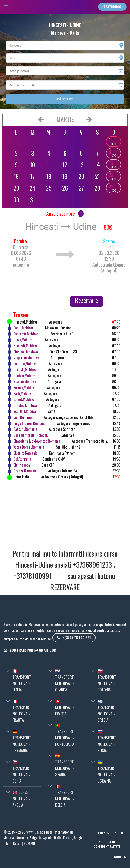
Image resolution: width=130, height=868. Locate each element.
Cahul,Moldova (23, 328)
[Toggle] (8, 671)
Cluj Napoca (22, 465)
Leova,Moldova (23, 340)
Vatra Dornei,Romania (29, 447)
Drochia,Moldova (25, 405)
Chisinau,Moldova (26, 352)
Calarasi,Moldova (25, 364)
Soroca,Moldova (24, 387)
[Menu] (6, 7)
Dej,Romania (22, 459)
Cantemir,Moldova (26, 334)
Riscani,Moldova (25, 381)
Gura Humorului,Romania (31, 435)
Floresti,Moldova (25, 369)
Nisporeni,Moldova (26, 358)
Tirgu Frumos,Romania (29, 423)
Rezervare (87, 300)
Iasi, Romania (23, 417)
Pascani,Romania (25, 429)
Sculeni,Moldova (25, 411)
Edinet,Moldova (24, 399)
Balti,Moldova (23, 393)
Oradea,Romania (25, 471)
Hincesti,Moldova (25, 346)
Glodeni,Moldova (25, 376)
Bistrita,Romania (25, 453)
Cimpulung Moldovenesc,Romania (37, 441)
